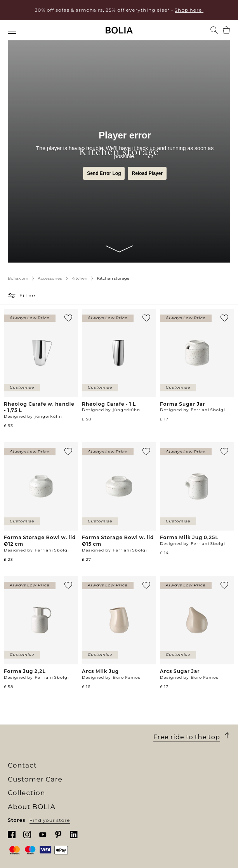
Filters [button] (28, 295)
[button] (13, 296)
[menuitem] (13, 31)
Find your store (50, 820)
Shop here (189, 10)
